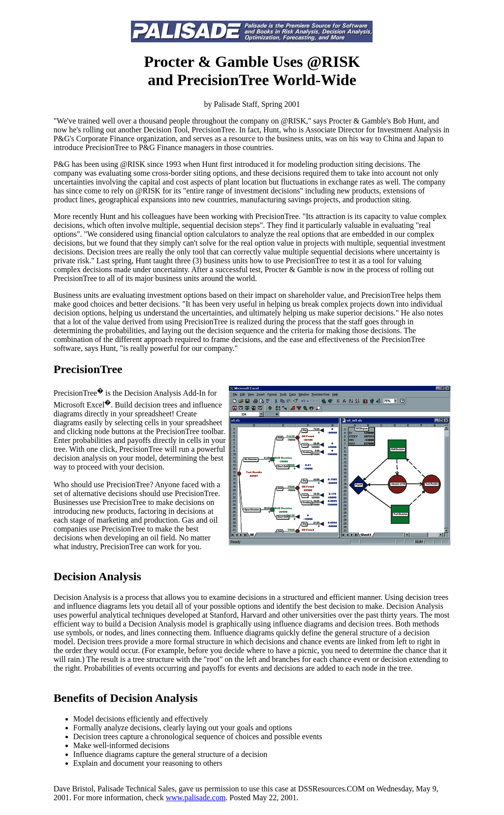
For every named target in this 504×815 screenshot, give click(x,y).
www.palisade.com (196, 798)
